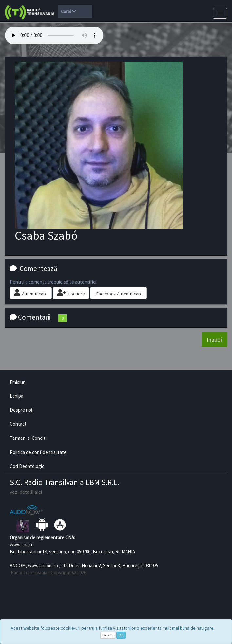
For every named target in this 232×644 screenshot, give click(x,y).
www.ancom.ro (43, 566)
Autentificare (31, 293)
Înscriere (71, 293)
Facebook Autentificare (119, 294)
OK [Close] (121, 635)
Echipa (17, 396)
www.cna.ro (22, 544)
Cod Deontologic (27, 466)
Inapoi (214, 340)
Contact (18, 424)
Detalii (108, 635)
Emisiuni (18, 382)
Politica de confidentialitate (38, 452)
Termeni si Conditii (29, 438)
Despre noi (21, 410)
